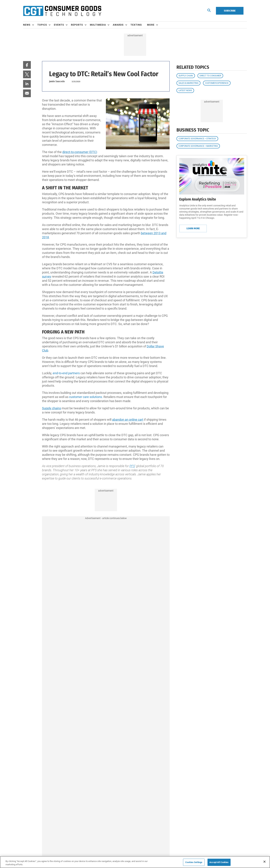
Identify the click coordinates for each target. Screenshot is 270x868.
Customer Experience (217, 83)
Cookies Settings (194, 862)
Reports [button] (77, 25)
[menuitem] (30, 25)
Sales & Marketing (188, 83)
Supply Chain (186, 76)
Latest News (185, 90)
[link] (27, 65)
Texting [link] (136, 25)
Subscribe (230, 11)
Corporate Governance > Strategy (197, 139)
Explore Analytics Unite (198, 199)
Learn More (193, 228)
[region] (135, 862)
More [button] (151, 25)
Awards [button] (118, 25)
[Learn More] (212, 176)
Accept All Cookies (219, 862)
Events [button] (59, 25)
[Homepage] (62, 11)
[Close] (264, 862)
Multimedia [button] (98, 25)
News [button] (27, 25)
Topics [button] (42, 25)
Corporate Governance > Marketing (198, 146)
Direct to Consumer (210, 76)
